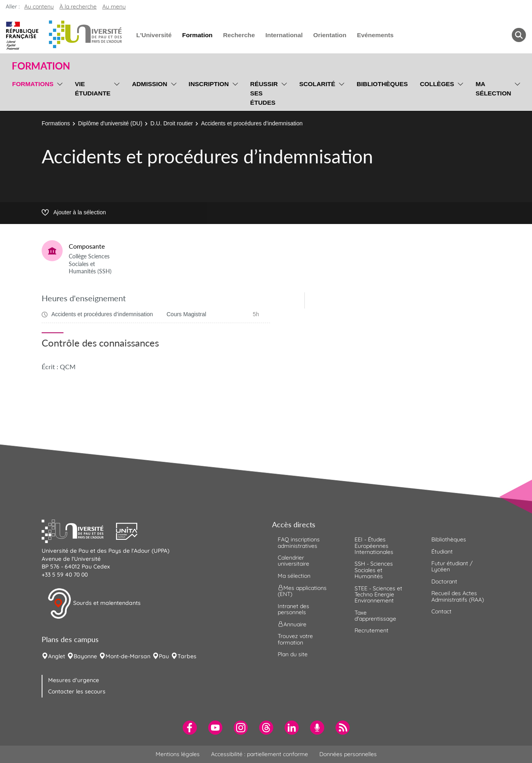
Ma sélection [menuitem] (493, 89)
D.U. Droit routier (172, 123)
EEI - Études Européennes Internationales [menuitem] (374, 546)
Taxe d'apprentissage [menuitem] (375, 616)
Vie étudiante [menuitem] (93, 89)
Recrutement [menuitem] (372, 630)
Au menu (114, 6)
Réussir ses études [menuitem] (264, 93)
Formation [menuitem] (197, 35)
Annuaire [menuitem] (292, 624)
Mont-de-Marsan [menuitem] (128, 656)
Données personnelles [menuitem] (348, 754)
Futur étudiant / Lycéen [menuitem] (452, 566)
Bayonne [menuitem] (85, 656)
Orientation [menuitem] (330, 35)
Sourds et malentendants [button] (94, 604)
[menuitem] (190, 728)
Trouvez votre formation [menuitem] (295, 639)
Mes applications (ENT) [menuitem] (302, 591)
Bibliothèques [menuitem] (382, 84)
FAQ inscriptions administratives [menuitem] (299, 542)
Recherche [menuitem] (239, 35)
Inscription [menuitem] (209, 84)
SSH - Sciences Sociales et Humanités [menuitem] (374, 570)
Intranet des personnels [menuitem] (293, 609)
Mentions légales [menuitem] (178, 754)
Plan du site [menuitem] (293, 654)
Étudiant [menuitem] (442, 552)
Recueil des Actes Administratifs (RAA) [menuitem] (458, 596)
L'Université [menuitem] (154, 35)
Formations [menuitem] (33, 84)
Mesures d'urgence (74, 680)
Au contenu (39, 6)
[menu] (58, 92)
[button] (79, 531)
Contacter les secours (77, 691)
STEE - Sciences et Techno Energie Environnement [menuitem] (378, 595)
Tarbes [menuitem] (187, 656)
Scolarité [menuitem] (317, 84)
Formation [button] (41, 66)
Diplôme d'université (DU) (110, 123)
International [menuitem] (284, 35)
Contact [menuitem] (441, 611)
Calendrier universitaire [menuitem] (293, 561)
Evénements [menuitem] (375, 35)
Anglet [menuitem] (57, 656)
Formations (56, 123)
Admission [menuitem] (149, 84)
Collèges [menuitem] (437, 84)
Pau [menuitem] (164, 656)
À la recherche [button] (78, 6)
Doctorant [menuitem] (444, 581)
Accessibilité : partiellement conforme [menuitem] (260, 754)
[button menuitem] (519, 35)
